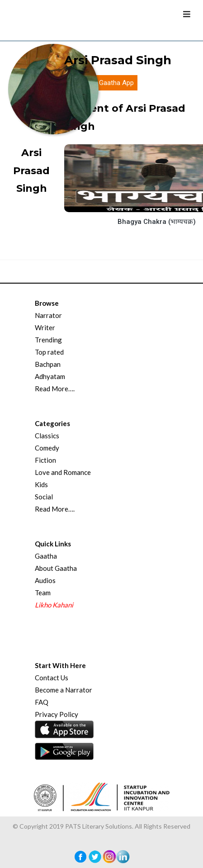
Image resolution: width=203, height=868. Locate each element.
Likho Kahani (54, 605)
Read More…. (55, 389)
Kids (41, 484)
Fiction (45, 460)
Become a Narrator (64, 690)
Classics (47, 436)
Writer (45, 327)
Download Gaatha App (101, 83)
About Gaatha (56, 568)
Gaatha (46, 556)
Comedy (47, 448)
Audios (45, 580)
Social (44, 497)
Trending (48, 340)
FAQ (42, 702)
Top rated (49, 352)
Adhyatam (50, 376)
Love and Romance (63, 472)
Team (43, 593)
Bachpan (48, 364)
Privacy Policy (57, 714)
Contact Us (52, 678)
